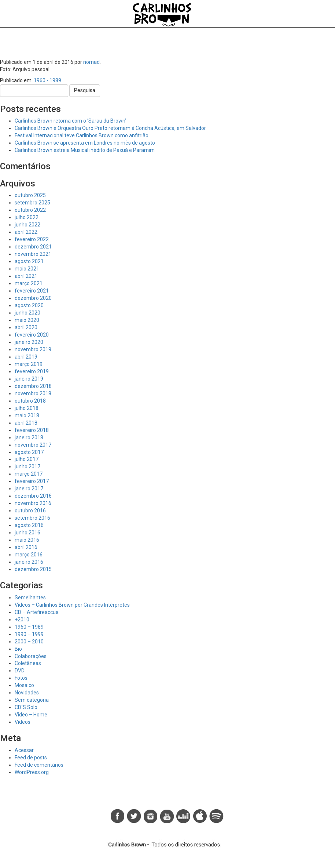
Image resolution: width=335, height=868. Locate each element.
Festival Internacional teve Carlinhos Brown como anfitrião (82, 135)
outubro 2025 (30, 195)
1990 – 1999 (29, 634)
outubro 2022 (30, 210)
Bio (18, 649)
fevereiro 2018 (32, 430)
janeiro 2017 (29, 489)
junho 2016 (27, 533)
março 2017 (29, 474)
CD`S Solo (26, 707)
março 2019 (29, 364)
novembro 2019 (33, 349)
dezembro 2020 (33, 298)
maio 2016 (27, 540)
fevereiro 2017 (32, 481)
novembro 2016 (33, 503)
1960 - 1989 (47, 80)
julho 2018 (27, 408)
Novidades (27, 693)
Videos (23, 722)
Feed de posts (31, 758)
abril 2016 (26, 547)
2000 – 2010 (29, 642)
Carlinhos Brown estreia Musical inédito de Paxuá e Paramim (85, 150)
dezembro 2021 (33, 247)
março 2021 (29, 283)
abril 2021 (26, 276)
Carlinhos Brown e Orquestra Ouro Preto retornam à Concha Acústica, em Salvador (110, 128)
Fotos (21, 678)
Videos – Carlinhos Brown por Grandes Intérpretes (72, 605)
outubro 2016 (30, 511)
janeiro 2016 (29, 562)
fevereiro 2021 (32, 291)
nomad (91, 62)
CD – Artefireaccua (37, 612)
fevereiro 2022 (32, 239)
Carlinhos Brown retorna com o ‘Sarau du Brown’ (70, 121)
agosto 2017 (29, 452)
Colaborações (31, 656)
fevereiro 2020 (32, 335)
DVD (20, 671)
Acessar (24, 750)
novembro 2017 (33, 445)
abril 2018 (26, 423)
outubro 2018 (30, 401)
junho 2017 (27, 466)
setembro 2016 (32, 518)
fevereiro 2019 (32, 371)
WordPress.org (32, 772)
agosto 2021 (29, 261)
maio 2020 (27, 320)
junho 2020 (27, 313)
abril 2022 (26, 232)
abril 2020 (26, 327)
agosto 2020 (29, 305)
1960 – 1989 (29, 627)
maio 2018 (27, 415)
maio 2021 (27, 269)
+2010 (22, 620)
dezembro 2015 (33, 569)
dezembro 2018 (33, 386)
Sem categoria (32, 700)
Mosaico (24, 685)
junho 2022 (27, 225)
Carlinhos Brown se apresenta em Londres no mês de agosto (85, 143)
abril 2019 (26, 357)
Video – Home (31, 715)
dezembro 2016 (33, 496)
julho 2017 (27, 459)
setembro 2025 (32, 203)
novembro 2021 (33, 254)
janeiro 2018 (29, 437)
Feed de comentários (39, 765)
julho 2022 (27, 217)
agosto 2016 (29, 525)
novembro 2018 (33, 393)
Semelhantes (30, 598)
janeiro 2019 (29, 379)
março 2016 (29, 555)
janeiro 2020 (29, 342)
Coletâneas (28, 663)
